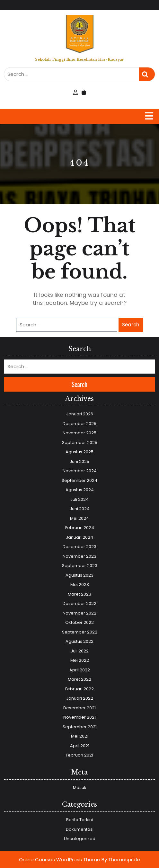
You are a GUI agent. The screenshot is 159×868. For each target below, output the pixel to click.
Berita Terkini (79, 820)
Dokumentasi (80, 829)
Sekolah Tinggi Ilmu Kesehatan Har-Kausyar (79, 59)
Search (147, 74)
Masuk (80, 788)
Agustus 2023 (79, 575)
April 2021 (80, 746)
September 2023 (80, 566)
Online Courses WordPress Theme (60, 859)
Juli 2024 (79, 499)
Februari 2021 (79, 755)
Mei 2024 (79, 518)
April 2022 (80, 670)
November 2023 (79, 556)
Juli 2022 (80, 651)
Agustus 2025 (79, 452)
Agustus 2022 (79, 641)
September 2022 (80, 632)
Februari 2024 (80, 528)
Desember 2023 (79, 547)
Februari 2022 (79, 689)
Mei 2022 (80, 660)
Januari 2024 (79, 537)
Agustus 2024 (80, 490)
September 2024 (79, 480)
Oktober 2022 (79, 622)
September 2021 (80, 727)
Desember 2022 (79, 603)
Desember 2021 (79, 708)
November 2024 (80, 471)
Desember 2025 (79, 424)
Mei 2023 (80, 585)
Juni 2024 (80, 509)
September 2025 (80, 443)
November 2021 (79, 717)
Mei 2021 (80, 736)
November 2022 (79, 613)
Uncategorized (80, 839)
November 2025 (79, 433)
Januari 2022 (80, 698)
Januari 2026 (80, 414)
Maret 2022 (79, 679)
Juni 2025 (79, 461)
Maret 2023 (79, 594)
